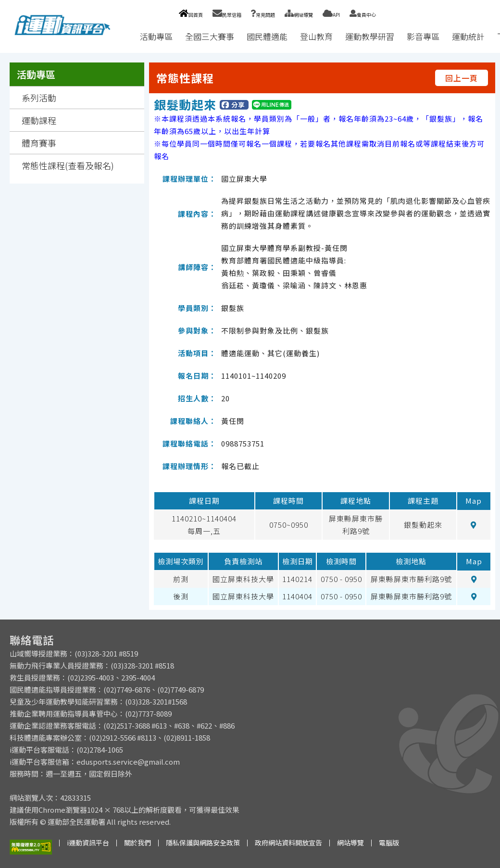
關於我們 (137, 843)
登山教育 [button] (316, 36)
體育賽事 (39, 143)
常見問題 (263, 15)
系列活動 (39, 98)
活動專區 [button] (156, 36)
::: (125, 36)
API (331, 15)
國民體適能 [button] (267, 36)
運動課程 (39, 120)
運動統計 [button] (468, 36)
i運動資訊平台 (88, 843)
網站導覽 (299, 15)
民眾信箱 (227, 15)
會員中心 (363, 15)
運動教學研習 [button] (370, 36)
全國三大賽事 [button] (210, 36)
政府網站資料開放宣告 (288, 843)
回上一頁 (462, 78)
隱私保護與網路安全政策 (203, 843)
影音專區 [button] (423, 36)
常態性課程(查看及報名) (68, 165)
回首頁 (191, 15)
